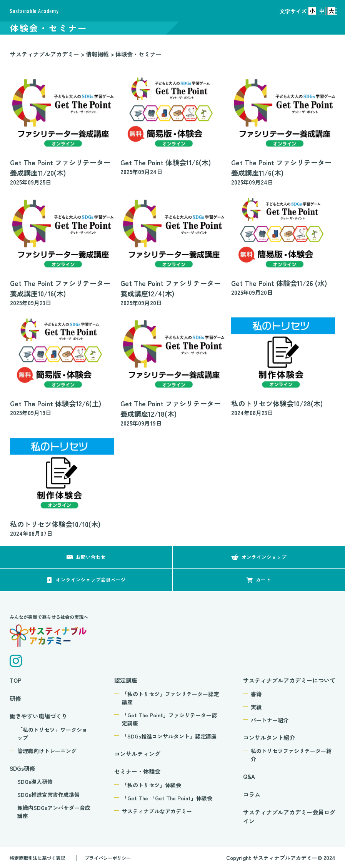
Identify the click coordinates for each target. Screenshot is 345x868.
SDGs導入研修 (35, 782)
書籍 (256, 694)
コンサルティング (137, 754)
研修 (15, 698)
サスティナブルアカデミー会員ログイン (289, 816)
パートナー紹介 (270, 720)
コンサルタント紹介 (269, 737)
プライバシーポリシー (121, 858)
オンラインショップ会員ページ (91, 579)
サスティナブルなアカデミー (157, 811)
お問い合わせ (91, 557)
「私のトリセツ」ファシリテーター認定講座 (170, 698)
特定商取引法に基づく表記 (42, 858)
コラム (252, 794)
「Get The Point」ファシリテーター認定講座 (169, 719)
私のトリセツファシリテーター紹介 (291, 755)
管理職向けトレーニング (47, 751)
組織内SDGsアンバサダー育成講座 (54, 812)
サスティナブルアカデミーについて (289, 680)
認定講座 (126, 680)
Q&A (249, 776)
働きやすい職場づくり (38, 716)
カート (263, 579)
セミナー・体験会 (137, 771)
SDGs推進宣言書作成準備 (48, 795)
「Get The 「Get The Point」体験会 (167, 798)
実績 (256, 707)
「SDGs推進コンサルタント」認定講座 (169, 736)
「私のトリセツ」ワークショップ (52, 734)
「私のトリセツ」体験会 (152, 785)
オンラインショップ (264, 557)
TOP (16, 680)
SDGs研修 (22, 768)
